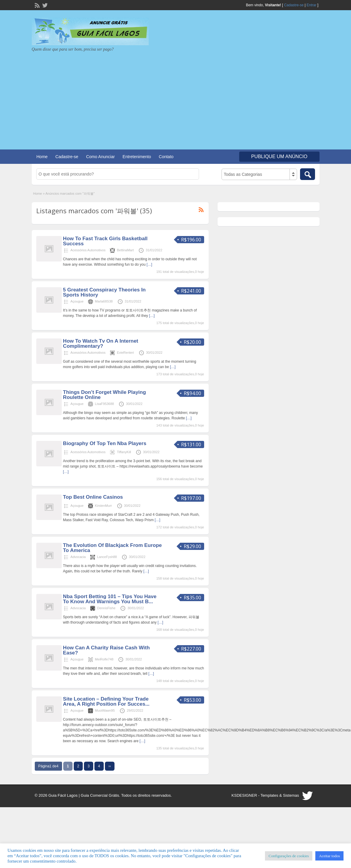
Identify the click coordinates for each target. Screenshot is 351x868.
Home (42, 157)
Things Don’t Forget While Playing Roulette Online (104, 395)
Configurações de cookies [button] (289, 856)
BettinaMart (125, 250)
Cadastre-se (294, 5)
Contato (166, 157)
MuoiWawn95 (105, 710)
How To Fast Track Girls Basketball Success (105, 241)
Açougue (77, 301)
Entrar (312, 5)
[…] (149, 264)
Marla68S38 (104, 301)
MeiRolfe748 (104, 659)
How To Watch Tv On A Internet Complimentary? (101, 344)
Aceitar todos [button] (329, 856)
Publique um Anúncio (279, 156)
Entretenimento (137, 157)
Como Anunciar (100, 157)
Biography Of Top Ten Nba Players (105, 443)
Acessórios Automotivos (88, 250)
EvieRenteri (125, 353)
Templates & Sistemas (280, 795)
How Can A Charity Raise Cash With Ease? (106, 650)
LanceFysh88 (107, 557)
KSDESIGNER (244, 795)
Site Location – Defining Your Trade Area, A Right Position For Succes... (106, 701)
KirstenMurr (104, 506)
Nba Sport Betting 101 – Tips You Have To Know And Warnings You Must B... (110, 599)
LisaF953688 (105, 404)
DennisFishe (106, 608)
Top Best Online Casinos (93, 497)
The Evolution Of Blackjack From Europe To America (112, 548)
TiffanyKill (124, 452)
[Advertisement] (176, 97)
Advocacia (78, 557)
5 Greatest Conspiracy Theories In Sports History (104, 292)
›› (110, 766)
